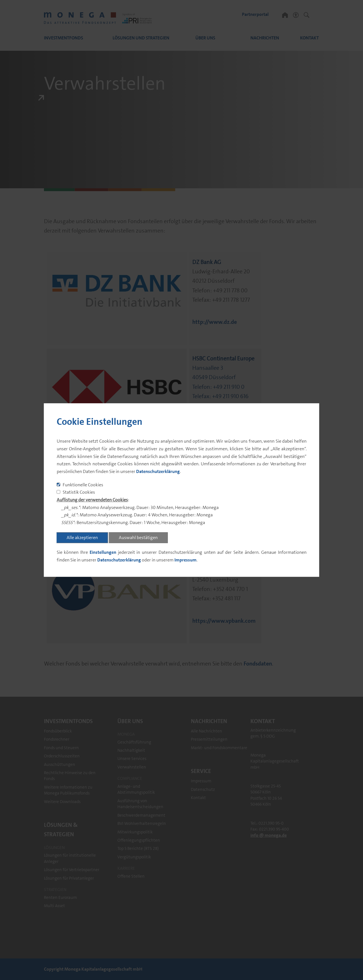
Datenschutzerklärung (158, 471)
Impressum (185, 560)
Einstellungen (103, 552)
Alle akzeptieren (82, 537)
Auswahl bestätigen (138, 537)
